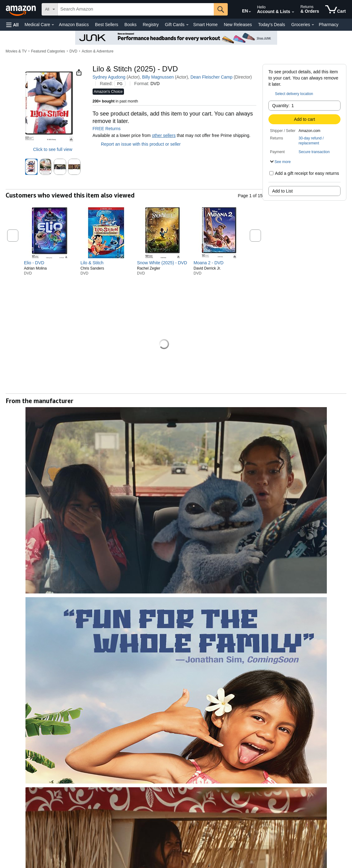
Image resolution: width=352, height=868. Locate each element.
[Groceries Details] (313, 25)
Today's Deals (272, 25)
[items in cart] (336, 9)
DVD (73, 51)
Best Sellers (107, 25)
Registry (151, 25)
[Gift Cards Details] (187, 25)
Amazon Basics (74, 25)
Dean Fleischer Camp (211, 77)
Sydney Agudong (109, 77)
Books (131, 25)
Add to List (282, 191)
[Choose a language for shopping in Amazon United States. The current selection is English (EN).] (241, 10)
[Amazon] (21, 9)
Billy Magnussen (158, 77)
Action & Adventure (98, 51)
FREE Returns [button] (110, 129)
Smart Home (206, 25)
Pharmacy (329, 25)
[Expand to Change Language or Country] (250, 12)
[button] (12, 25)
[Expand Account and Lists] (293, 12)
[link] (50, 263)
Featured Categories (48, 51)
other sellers (164, 135)
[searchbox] (136, 9)
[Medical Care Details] (53, 25)
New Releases (238, 25)
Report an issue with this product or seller (137, 144)
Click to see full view (53, 149)
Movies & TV (16, 51)
